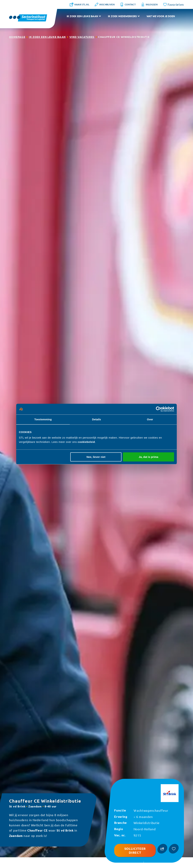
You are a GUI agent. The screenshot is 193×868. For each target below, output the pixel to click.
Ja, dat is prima (148, 457)
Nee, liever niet (96, 457)
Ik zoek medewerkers (122, 16)
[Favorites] (174, 4)
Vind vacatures (82, 37)
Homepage (17, 37)
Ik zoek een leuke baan (82, 16)
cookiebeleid (86, 442)
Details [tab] (96, 419)
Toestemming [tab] (43, 419)
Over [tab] (150, 419)
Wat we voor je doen (161, 16)
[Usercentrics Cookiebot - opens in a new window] (158, 409)
